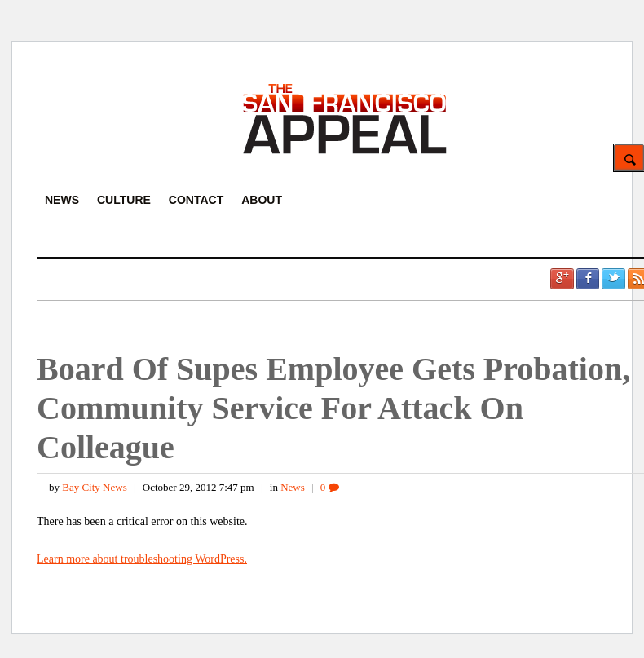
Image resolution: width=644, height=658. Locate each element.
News (294, 487)
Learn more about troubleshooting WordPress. (142, 559)
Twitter (613, 279)
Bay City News (94, 487)
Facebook (588, 279)
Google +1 (562, 279)
